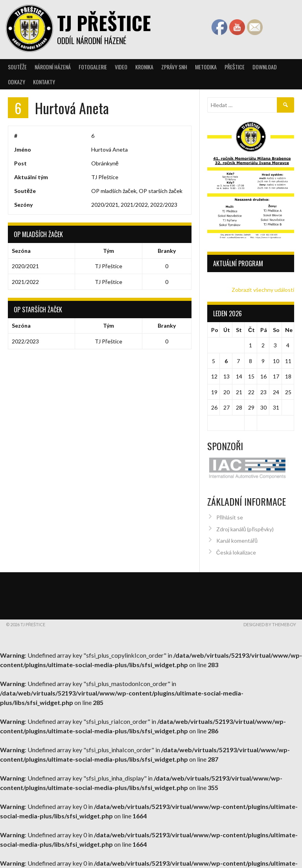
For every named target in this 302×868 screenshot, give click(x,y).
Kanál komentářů (237, 537)
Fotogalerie (93, 67)
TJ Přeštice (104, 23)
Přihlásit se (230, 514)
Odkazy (17, 82)
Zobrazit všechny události (263, 290)
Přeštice (235, 67)
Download (265, 67)
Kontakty (44, 82)
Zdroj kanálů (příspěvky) (245, 526)
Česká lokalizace (236, 549)
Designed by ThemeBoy (270, 621)
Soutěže (17, 67)
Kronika (144, 67)
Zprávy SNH (174, 67)
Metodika (206, 67)
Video (121, 67)
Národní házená (53, 67)
